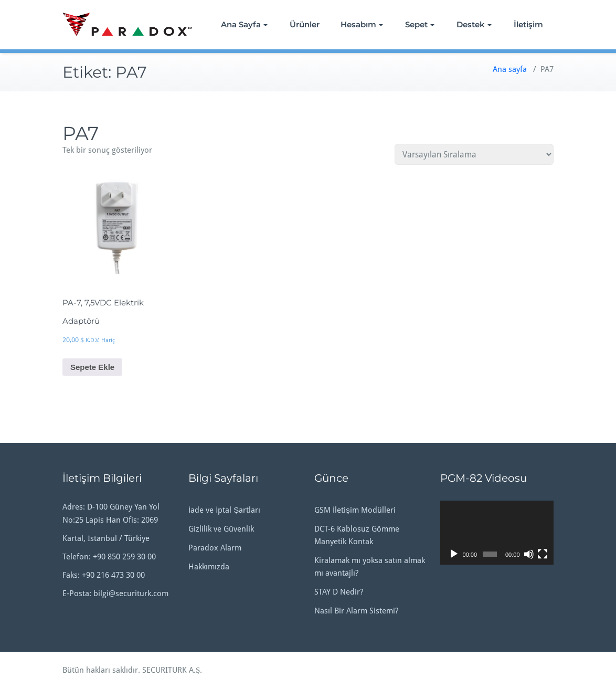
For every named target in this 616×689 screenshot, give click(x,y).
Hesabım (362, 24)
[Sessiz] (529, 554)
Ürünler (305, 24)
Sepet (420, 24)
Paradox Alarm (215, 548)
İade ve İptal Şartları (224, 510)
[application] (497, 533)
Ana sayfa (510, 69)
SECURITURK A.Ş (171, 670)
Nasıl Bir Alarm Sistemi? (356, 611)
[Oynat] (454, 554)
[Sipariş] (474, 154)
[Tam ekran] (543, 554)
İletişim (528, 24)
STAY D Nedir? (339, 592)
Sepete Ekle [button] (92, 367)
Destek (474, 24)
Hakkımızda (209, 567)
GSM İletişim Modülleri (355, 510)
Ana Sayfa (244, 24)
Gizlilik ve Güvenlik (221, 529)
